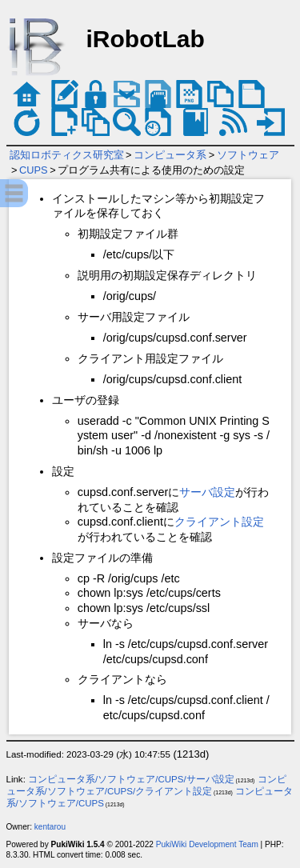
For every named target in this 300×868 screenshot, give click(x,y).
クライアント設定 (219, 522)
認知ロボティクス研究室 (67, 155)
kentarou (50, 827)
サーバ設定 (207, 492)
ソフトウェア (248, 155)
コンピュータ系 (170, 155)
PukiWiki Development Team (207, 844)
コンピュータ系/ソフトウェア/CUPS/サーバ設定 (131, 779)
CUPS (34, 170)
